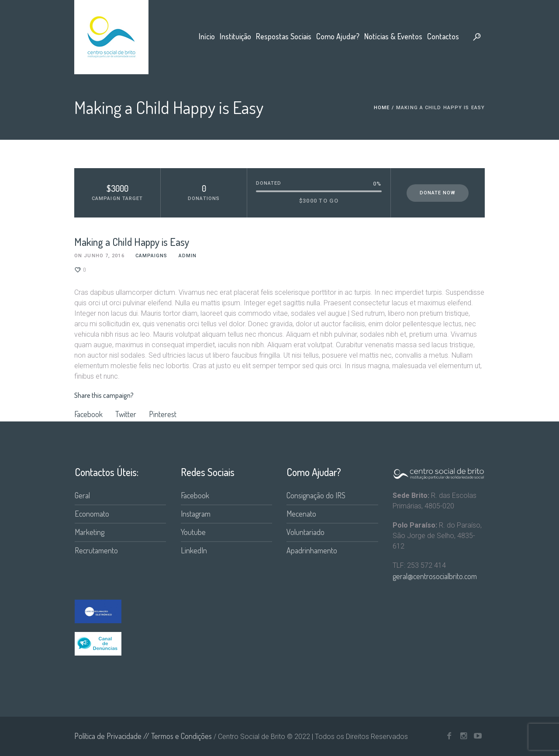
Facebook (88, 414)
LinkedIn (194, 550)
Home (382, 108)
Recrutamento (96, 550)
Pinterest (163, 414)
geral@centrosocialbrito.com (435, 576)
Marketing (90, 532)
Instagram (196, 514)
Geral (82, 495)
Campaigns (152, 256)
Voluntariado (305, 532)
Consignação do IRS (316, 495)
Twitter (126, 414)
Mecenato (301, 514)
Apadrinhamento (312, 550)
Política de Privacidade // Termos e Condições (143, 736)
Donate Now (438, 193)
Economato (92, 514)
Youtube (193, 532)
